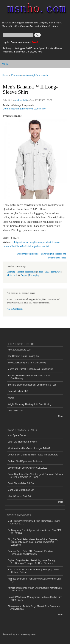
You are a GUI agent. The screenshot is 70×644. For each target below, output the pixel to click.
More (61, 416)
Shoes (40, 272)
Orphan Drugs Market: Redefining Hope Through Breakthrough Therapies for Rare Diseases (32, 562)
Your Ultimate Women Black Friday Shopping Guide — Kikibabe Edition (35, 571)
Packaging (34, 275)
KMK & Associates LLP (19, 350)
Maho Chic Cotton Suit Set (21, 490)
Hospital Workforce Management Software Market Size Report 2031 (35, 598)
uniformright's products (36, 75)
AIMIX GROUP (15, 411)
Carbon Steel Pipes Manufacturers (25, 461)
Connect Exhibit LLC (18, 391)
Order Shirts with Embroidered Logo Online (24, 109)
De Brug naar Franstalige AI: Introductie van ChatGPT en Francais (34, 532)
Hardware (56, 272)
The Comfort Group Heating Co (23, 356)
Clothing (11, 272)
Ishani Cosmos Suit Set (19, 496)
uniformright (21, 100)
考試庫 (11, 398)
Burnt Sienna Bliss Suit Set (21, 483)
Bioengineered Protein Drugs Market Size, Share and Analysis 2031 (34, 608)
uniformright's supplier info (54, 254)
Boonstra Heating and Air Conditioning (27, 363)
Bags (47, 272)
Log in (6, 42)
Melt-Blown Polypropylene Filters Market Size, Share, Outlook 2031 (34, 522)
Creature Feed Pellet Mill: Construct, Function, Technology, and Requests (31, 553)
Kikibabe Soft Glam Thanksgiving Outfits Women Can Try (34, 580)
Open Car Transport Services (22, 442)
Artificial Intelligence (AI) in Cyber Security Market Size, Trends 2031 (35, 589)
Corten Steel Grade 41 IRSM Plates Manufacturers (33, 455)
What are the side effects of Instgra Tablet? (29, 448)
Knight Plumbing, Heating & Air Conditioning (29, 404)
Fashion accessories (26, 272)
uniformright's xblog (57, 258)
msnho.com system (26, 634)
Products (16, 75)
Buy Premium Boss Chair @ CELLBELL (27, 468)
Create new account (21, 42)
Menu (5, 64)
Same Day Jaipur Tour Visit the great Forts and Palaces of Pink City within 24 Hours (35, 476)
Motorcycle (12, 275)
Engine (24, 275)
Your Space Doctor (17, 435)
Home (5, 75)
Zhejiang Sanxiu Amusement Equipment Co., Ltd (32, 385)
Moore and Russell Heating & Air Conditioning (30, 369)
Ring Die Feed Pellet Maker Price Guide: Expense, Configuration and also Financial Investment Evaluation (33, 542)
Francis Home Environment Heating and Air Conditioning (29, 377)
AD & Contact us (15, 309)
